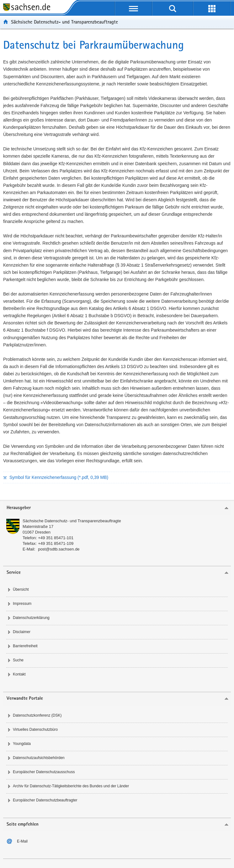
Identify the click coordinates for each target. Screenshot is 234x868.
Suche (18, 660)
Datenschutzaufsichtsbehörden (39, 758)
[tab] (117, 508)
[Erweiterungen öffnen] (212, 8)
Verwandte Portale (25, 699)
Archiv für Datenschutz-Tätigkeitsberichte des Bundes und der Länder (71, 786)
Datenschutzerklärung (31, 618)
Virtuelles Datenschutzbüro (35, 730)
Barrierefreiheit (25, 646)
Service (14, 573)
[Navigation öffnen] (133, 8)
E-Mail (22, 841)
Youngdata (22, 744)
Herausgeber (19, 508)
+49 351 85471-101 (56, 538)
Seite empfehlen (23, 825)
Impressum (22, 604)
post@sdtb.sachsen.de (59, 549)
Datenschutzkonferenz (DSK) (37, 715)
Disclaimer (22, 632)
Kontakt (19, 674)
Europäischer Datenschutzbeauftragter (45, 800)
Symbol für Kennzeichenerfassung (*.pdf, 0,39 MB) (59, 477)
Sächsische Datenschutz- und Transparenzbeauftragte (64, 22)
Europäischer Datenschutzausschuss (44, 772)
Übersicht (21, 589)
